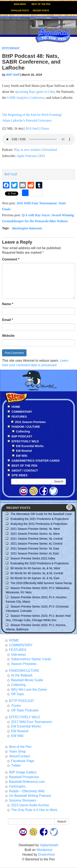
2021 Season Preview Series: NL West (35, 529)
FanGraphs (17, 786)
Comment (11, 259)
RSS (42, 156)
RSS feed (32, 128)
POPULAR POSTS (20, 11)
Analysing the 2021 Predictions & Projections (39, 524)
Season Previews (24, 664)
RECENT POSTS (41, 11)
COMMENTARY (21, 645)
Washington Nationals (27, 228)
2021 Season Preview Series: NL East (35, 548)
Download (50, 150)
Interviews (18, 655)
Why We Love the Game (29, 690)
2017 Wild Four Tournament (31, 722)
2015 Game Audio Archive (30, 805)
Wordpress (44, 850)
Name (8, 304)
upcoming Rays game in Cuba (35, 92)
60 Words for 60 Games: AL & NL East (35, 578)
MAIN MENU (20, 4)
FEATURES (18, 650)
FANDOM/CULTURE (24, 671)
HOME (14, 640)
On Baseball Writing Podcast (30, 796)
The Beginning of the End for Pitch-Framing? (32, 115)
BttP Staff (13, 75)
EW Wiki (22, 456)
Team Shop (17, 751)
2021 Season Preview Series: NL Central (37, 539)
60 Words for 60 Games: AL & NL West (35, 568)
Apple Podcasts (27, 156)
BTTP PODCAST (11, 48)
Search (59, 481)
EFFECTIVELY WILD (25, 717)
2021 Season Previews (30, 422)
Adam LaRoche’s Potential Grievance (27, 120)
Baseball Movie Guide (27, 680)
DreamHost (46, 855)
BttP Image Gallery (23, 772)
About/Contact (19, 756)
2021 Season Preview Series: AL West (35, 534)
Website (8, 336)
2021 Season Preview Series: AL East (35, 553)
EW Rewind (24, 451)
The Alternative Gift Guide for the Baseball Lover (41, 514)
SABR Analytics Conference (26, 98)
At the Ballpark (22, 675)
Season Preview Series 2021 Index (33, 558)
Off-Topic (18, 694)
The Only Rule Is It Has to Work (34, 810)
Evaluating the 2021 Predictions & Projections (40, 519)
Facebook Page (23, 761)
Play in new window (27, 150)
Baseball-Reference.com (27, 782)
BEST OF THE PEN (41, 4)
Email (7, 320)
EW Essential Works (30, 446)
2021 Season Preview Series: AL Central (36, 544)
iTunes (45, 128)
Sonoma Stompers (23, 800)
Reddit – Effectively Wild (27, 791)
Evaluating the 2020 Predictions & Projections (40, 563)
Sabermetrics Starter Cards (31, 659)
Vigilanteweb (49, 845)
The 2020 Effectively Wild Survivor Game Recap (41, 583)
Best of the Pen (20, 747)
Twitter (16, 765)
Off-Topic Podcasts (25, 710)
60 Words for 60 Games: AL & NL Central (37, 573)
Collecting (23, 431)
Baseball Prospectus (24, 777)
